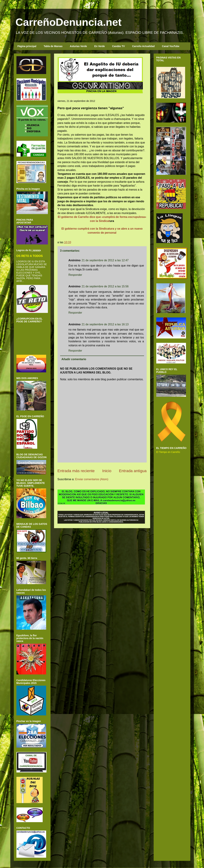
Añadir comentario (74, 359)
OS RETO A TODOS (30, 256)
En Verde (100, 46)
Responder (75, 275)
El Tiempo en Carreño (168, 452)
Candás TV (119, 46)
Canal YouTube (171, 46)
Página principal (27, 46)
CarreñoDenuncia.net (69, 22)
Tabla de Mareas (53, 46)
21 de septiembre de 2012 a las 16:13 (105, 324)
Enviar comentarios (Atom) (92, 479)
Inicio (107, 471)
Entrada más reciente (76, 471)
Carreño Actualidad (143, 46)
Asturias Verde (78, 46)
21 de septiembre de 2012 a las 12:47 (105, 260)
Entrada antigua (133, 471)
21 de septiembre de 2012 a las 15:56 (105, 286)
